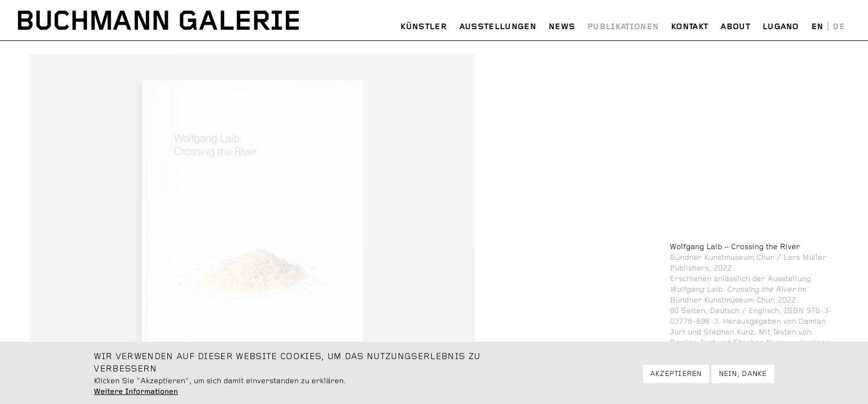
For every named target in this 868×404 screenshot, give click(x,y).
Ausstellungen (498, 27)
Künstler (423, 27)
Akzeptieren (676, 378)
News (562, 27)
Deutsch (839, 27)
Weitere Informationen (136, 396)
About (735, 27)
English (817, 27)
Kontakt (689, 27)
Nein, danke (743, 378)
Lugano (781, 27)
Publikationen (623, 27)
